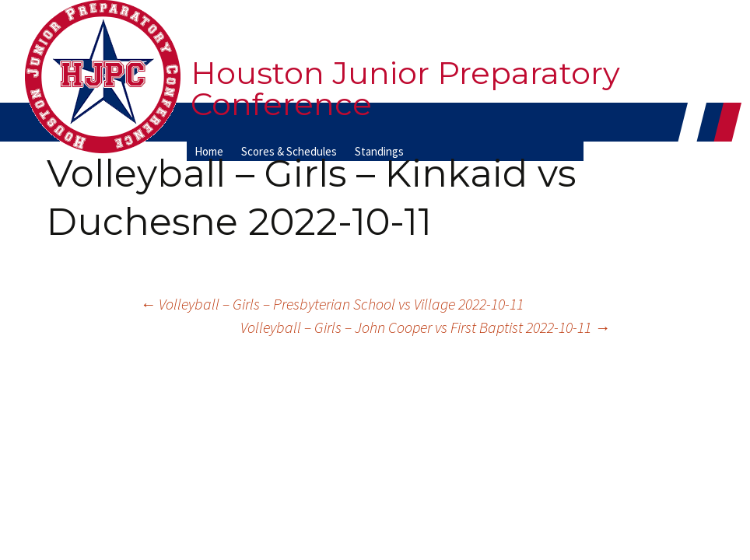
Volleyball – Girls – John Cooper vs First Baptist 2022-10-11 (425, 327)
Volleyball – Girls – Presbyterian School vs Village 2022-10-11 (332, 304)
